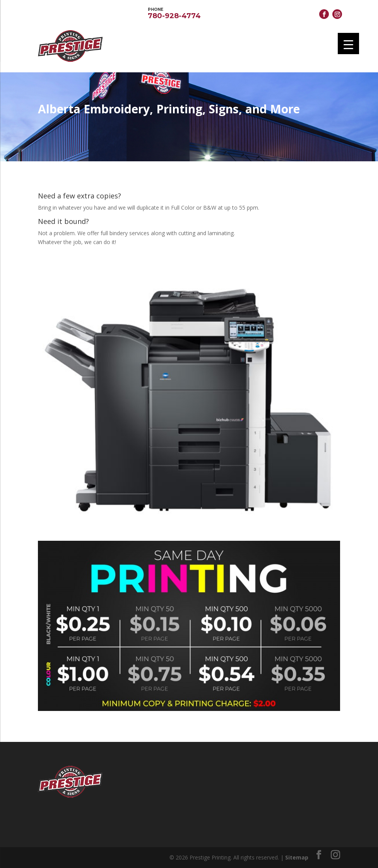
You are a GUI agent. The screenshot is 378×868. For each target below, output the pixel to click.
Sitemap (297, 857)
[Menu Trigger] (348, 44)
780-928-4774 (174, 13)
